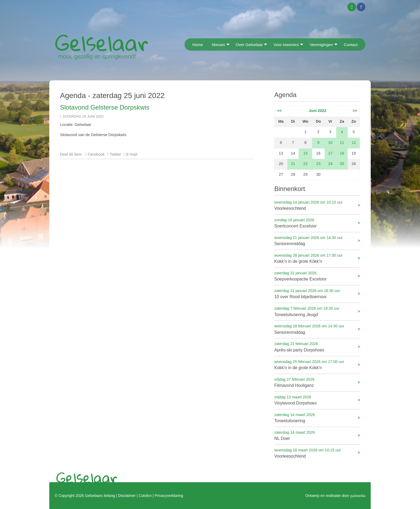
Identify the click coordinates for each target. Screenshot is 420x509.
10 (330, 143)
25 (342, 164)
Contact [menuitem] (351, 45)
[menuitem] (186, 44)
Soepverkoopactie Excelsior (317, 276)
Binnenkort (290, 189)
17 (330, 153)
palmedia (358, 495)
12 (354, 143)
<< (280, 111)
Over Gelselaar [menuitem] (249, 45)
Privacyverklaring (169, 496)
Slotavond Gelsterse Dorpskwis (105, 107)
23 (318, 164)
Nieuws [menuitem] (218, 45)
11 (342, 143)
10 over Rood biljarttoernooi (317, 293)
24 (330, 164)
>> (355, 111)
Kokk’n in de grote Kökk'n (317, 258)
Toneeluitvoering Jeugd (317, 311)
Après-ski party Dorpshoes (317, 347)
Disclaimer (127, 496)
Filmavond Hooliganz (317, 382)
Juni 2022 (318, 111)
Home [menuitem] (198, 45)
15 (305, 153)
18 (342, 153)
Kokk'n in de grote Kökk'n (317, 364)
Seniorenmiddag (317, 240)
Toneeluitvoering (317, 418)
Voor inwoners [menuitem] (286, 45)
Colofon (145, 496)
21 (293, 164)
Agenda (285, 95)
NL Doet (317, 435)
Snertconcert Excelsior (317, 223)
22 (305, 164)
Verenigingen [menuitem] (321, 45)
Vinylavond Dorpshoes (317, 400)
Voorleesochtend (317, 205)
